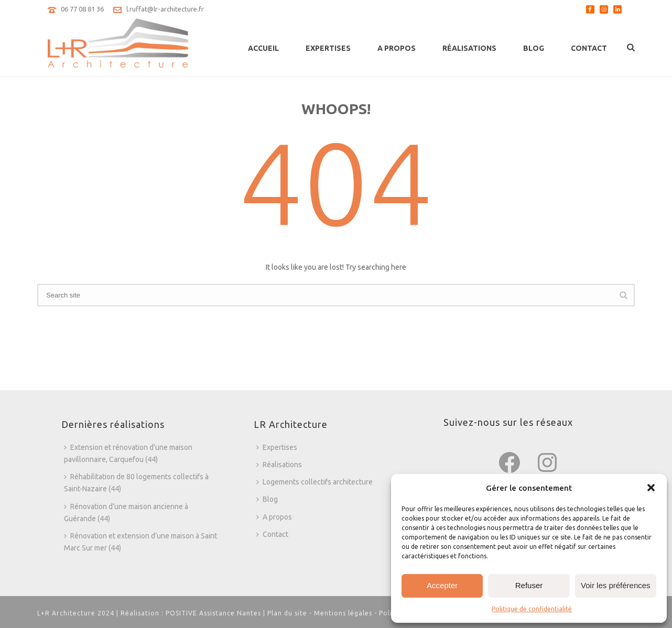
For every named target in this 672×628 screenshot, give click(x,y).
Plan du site (287, 613)
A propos (397, 48)
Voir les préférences (616, 585)
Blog (534, 48)
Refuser (529, 585)
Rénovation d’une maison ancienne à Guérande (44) (126, 513)
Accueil (263, 48)
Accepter (442, 585)
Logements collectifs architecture (315, 482)
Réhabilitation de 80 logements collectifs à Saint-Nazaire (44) (136, 483)
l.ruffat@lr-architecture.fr (165, 9)
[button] (651, 488)
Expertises (328, 48)
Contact (589, 48)
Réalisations (469, 48)
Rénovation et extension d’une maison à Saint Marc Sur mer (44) (140, 542)
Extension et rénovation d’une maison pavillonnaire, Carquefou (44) (128, 453)
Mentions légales (343, 613)
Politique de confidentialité (532, 609)
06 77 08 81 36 (82, 9)
